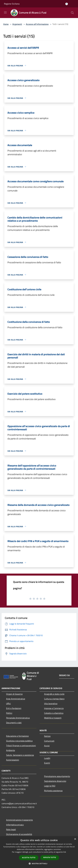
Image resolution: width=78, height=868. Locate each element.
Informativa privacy (15, 825)
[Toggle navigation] (5, 12)
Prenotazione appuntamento (57, 776)
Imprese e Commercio (54, 708)
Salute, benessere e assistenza (20, 755)
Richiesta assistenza (53, 791)
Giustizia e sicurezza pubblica (19, 741)
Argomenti (17, 24)
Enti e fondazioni (14, 708)
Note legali (11, 829)
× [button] (75, 839)
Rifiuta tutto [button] (50, 857)
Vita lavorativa (51, 703)
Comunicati (49, 741)
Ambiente (11, 750)
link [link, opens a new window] (65, 852)
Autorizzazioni (13, 760)
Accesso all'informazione (37, 24)
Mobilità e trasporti (53, 718)
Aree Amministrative (16, 699)
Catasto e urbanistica (54, 713)
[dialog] (39, 852)
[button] (39, 863)
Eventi (47, 763)
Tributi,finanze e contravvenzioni (21, 746)
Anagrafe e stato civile (54, 694)
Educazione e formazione (17, 736)
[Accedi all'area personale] (67, 4)
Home (6, 24)
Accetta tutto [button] (29, 858)
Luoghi (47, 758)
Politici (9, 713)
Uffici (8, 703)
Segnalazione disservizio (55, 781)
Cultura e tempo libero (54, 699)
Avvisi (47, 746)
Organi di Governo (14, 694)
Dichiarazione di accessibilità (19, 834)
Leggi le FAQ (50, 786)
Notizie (47, 736)
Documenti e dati (14, 723)
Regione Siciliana (12, 4)
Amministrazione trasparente (19, 820)
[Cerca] (72, 13)
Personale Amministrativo (18, 718)
